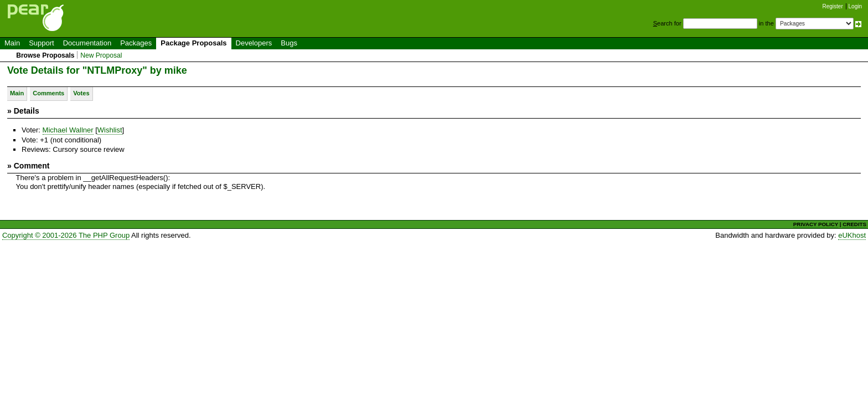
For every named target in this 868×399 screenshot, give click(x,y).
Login (855, 6)
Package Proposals (193, 43)
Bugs (289, 43)
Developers (254, 43)
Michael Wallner (68, 130)
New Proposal (101, 55)
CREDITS (854, 224)
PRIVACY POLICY (816, 224)
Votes (81, 93)
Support (42, 43)
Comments (48, 93)
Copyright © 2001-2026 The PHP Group (66, 235)
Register (833, 6)
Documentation (87, 43)
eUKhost (852, 235)
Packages (136, 43)
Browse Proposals (45, 55)
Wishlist (110, 130)
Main (12, 43)
